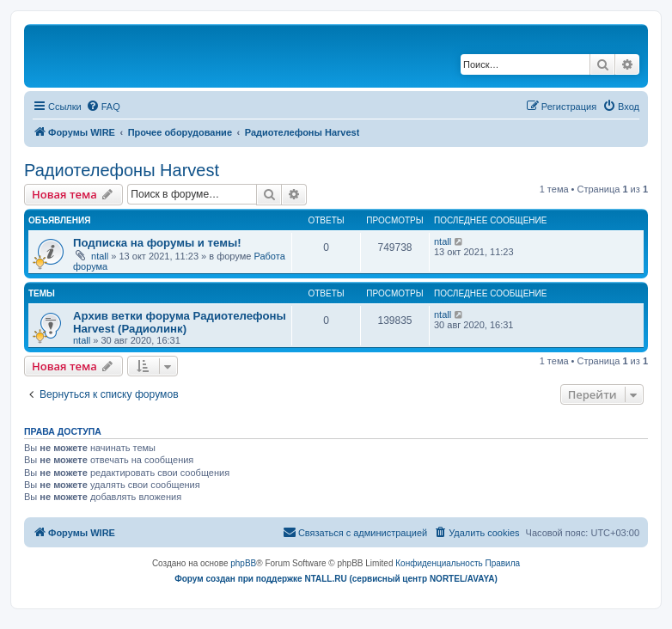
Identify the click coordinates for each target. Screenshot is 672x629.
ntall (100, 256)
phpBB (243, 563)
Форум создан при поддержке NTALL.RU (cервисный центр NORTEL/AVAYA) (336, 579)
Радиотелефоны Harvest (122, 170)
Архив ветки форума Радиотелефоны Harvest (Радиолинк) (180, 322)
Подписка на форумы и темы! (157, 243)
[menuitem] (103, 107)
